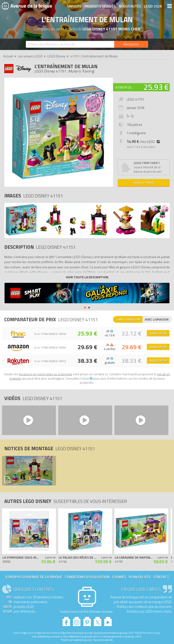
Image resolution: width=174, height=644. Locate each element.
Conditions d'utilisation (87, 577)
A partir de (123, 87)
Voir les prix (144, 183)
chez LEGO (144, 142)
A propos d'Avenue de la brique (34, 577)
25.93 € (156, 87)
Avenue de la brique (27, 6)
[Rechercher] (131, 44)
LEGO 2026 (153, 6)
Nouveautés (130, 6)
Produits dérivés (100, 6)
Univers (74, 6)
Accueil (8, 56)
